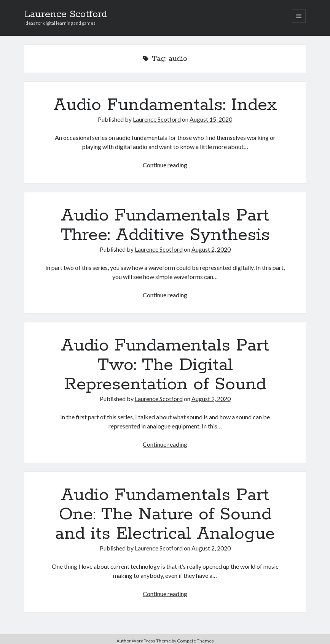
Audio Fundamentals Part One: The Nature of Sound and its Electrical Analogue (165, 514)
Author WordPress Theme (144, 641)
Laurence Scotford (66, 14)
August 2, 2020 (211, 249)
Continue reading (165, 165)
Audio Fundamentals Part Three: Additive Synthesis (165, 225)
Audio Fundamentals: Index (165, 105)
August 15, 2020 (211, 119)
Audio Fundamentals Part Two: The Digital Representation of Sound (165, 365)
